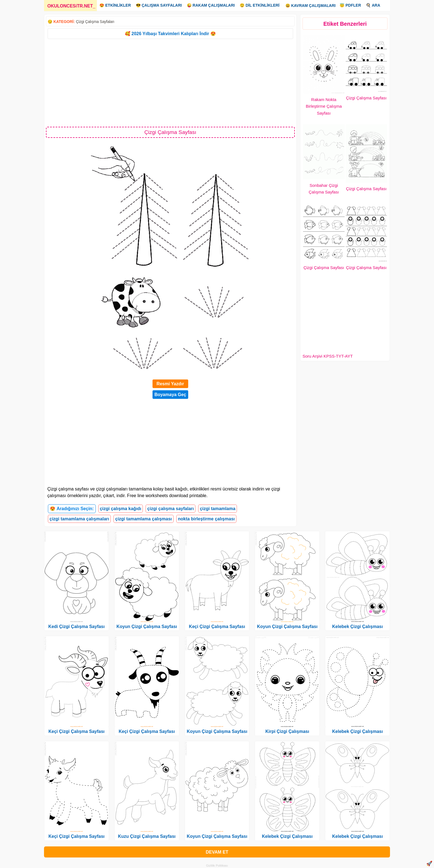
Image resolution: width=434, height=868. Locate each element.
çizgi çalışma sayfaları (170, 509)
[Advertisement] (170, 82)
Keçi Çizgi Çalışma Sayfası (77, 731)
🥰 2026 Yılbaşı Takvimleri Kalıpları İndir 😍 (170, 34)
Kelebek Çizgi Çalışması (287, 836)
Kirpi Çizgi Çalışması (287, 731)
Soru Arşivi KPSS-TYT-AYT (328, 356)
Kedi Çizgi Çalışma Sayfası (77, 627)
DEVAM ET (217, 852)
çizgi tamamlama (218, 509)
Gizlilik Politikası (217, 866)
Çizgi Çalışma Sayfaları (95, 22)
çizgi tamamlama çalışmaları (79, 519)
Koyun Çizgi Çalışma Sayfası (147, 627)
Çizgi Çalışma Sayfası (366, 98)
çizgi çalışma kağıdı (121, 509)
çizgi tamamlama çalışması (144, 519)
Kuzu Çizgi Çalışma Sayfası (147, 836)
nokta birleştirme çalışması (206, 519)
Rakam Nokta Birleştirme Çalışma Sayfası (324, 106)
